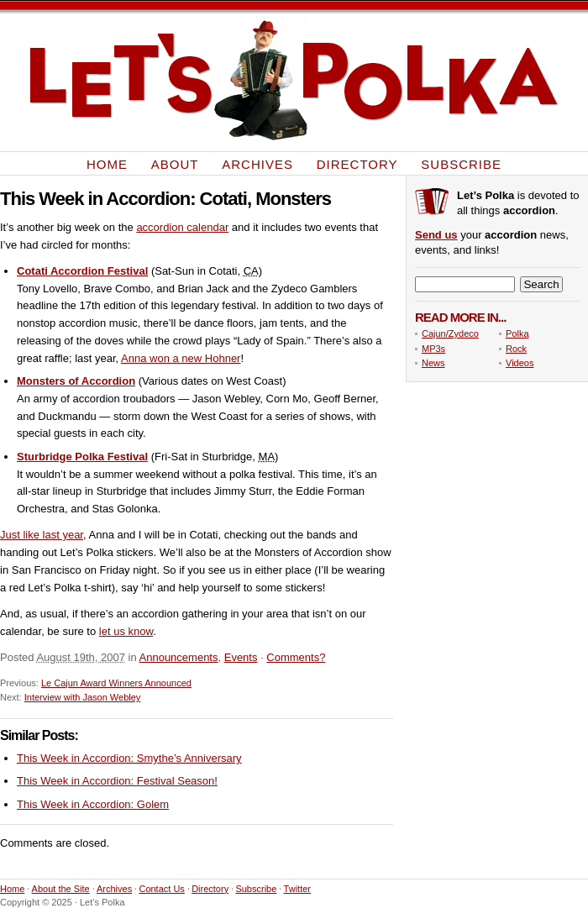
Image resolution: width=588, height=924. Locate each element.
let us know (126, 631)
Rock (516, 349)
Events (241, 657)
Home (107, 163)
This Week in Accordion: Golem (93, 804)
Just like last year (42, 535)
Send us (436, 235)
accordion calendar (182, 227)
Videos (520, 363)
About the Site (61, 889)
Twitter (297, 889)
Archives (257, 163)
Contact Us (161, 889)
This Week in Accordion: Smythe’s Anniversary (129, 758)
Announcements (179, 657)
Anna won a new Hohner (181, 358)
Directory (357, 163)
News (433, 363)
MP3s (433, 349)
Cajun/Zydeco (450, 333)
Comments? (296, 657)
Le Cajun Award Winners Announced (116, 683)
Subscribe (461, 163)
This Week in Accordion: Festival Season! (117, 781)
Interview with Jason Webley (83, 697)
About (175, 163)
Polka (517, 333)
